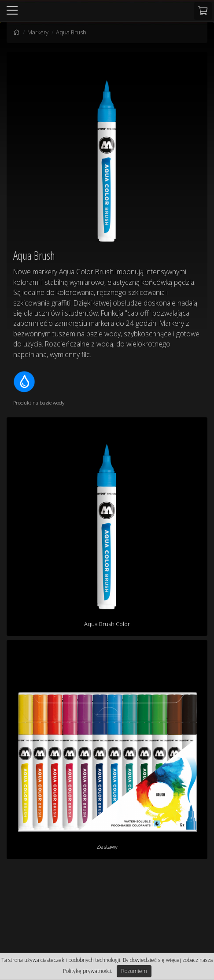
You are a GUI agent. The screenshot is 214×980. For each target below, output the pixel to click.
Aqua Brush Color (107, 624)
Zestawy (107, 847)
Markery (38, 32)
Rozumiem (134, 971)
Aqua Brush (71, 32)
